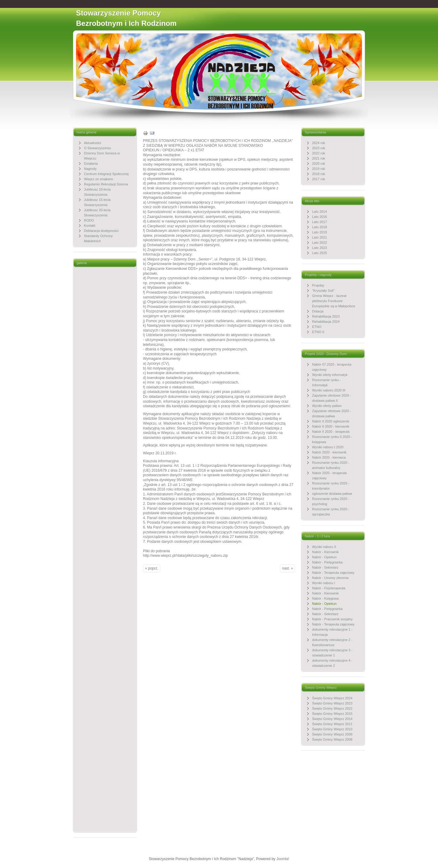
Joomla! (283, 859)
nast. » (287, 568)
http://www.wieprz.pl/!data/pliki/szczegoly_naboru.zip (185, 556)
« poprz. (152, 568)
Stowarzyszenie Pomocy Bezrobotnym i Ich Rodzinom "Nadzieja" (126, 23)
